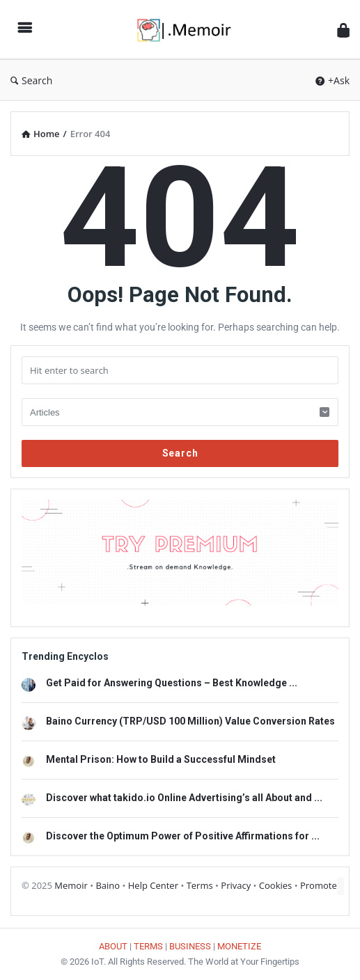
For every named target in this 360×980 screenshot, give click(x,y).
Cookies (275, 885)
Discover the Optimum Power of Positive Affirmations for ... (183, 836)
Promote (319, 885)
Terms (200, 885)
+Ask (332, 80)
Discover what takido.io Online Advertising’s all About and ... (184, 798)
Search (31, 80)
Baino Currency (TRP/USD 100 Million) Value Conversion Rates (190, 721)
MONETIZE (239, 946)
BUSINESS (190, 946)
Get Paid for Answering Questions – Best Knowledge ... (172, 683)
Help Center (153, 885)
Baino (108, 885)
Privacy (236, 885)
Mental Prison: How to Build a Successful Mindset (161, 759)
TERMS (148, 946)
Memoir (71, 885)
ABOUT (113, 946)
